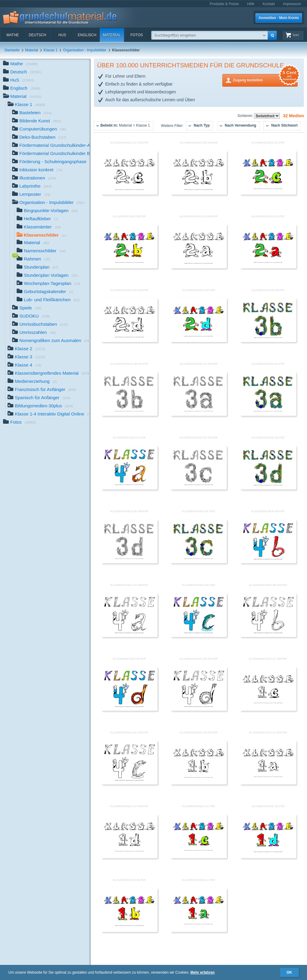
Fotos (137, 35)
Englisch (87, 35)
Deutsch (38, 35)
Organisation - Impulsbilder (85, 50)
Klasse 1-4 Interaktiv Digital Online (49, 414)
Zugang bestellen (265, 80)
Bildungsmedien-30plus (40, 406)
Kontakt (269, 4)
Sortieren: (246, 116)
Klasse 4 (24, 365)
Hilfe (251, 4)
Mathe (13, 35)
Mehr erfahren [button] (203, 972)
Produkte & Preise (224, 4)
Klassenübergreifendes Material (49, 374)
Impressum (292, 4)
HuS (62, 35)
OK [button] (289, 972)
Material (112, 35)
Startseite (12, 50)
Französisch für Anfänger (42, 390)
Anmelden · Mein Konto (279, 18)
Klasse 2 (26, 349)
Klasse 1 (51, 50)
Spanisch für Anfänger (39, 398)
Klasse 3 (26, 357)
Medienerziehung (32, 382)
